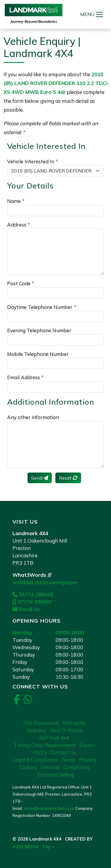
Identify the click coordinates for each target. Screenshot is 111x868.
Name (16, 201)
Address (19, 225)
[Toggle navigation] (99, 14)
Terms (68, 760)
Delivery (36, 730)
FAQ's (40, 752)
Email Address (25, 377)
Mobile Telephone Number (38, 354)
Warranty (74, 723)
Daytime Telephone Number (42, 307)
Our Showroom (41, 723)
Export (87, 745)
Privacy (88, 760)
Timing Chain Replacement (45, 745)
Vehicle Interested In (33, 161)
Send (40, 478)
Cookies (28, 767)
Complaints (76, 767)
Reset (68, 478)
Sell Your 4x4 (54, 738)
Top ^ (48, 847)
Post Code (21, 283)
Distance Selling (56, 775)
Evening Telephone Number (39, 330)
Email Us (26, 609)
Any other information (33, 417)
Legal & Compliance (35, 760)
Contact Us (63, 752)
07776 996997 (32, 602)
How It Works (66, 730)
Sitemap (50, 767)
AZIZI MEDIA (26, 847)
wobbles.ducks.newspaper (45, 582)
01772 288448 (33, 594)
